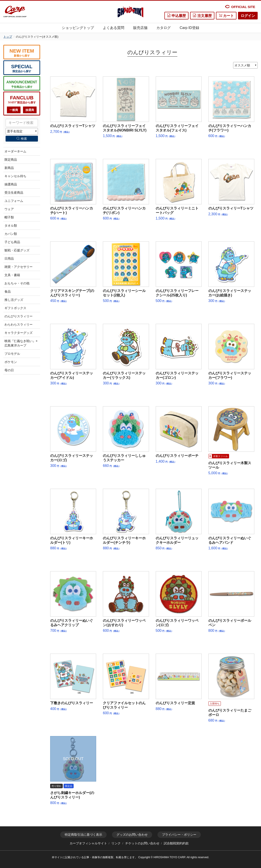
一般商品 (14, 111)
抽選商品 (30, 111)
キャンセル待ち (15, 176)
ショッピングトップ (78, 28)
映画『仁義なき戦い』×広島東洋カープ (21, 343)
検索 (22, 139)
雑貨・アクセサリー (19, 267)
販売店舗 (140, 28)
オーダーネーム (15, 151)
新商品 (9, 168)
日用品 (9, 259)
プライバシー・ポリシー (179, 835)
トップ (8, 37)
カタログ (164, 28)
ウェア (9, 209)
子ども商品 (12, 242)
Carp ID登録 (189, 28)
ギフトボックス (15, 308)
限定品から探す (22, 68)
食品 (8, 291)
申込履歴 (176, 16)
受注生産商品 (14, 193)
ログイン (248, 16)
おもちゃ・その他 (17, 283)
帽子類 (9, 217)
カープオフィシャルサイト (88, 843)
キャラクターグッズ (19, 333)
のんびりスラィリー (19, 316)
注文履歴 (202, 16)
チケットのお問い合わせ (142, 843)
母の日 (9, 370)
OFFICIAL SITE (240, 7)
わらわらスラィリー (19, 324)
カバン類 (11, 234)
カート (226, 16)
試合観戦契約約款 (176, 843)
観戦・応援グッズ (17, 250)
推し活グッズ (14, 300)
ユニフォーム (14, 201)
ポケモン (11, 362)
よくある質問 (114, 28)
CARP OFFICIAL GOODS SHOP (15, 12)
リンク (116, 843)
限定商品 (11, 160)
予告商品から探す (22, 84)
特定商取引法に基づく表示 (83, 835)
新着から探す (22, 53)
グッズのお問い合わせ (132, 835)
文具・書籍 (12, 275)
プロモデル (12, 354)
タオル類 (11, 226)
